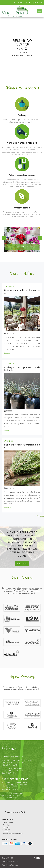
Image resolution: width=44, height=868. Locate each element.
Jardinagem (9, 286)
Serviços (6, 827)
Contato (6, 831)
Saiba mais (22, 564)
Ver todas (39, 516)
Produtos (6, 825)
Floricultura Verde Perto (15, 812)
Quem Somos (8, 823)
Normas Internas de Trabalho (13, 834)
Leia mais (7, 353)
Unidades (6, 829)
